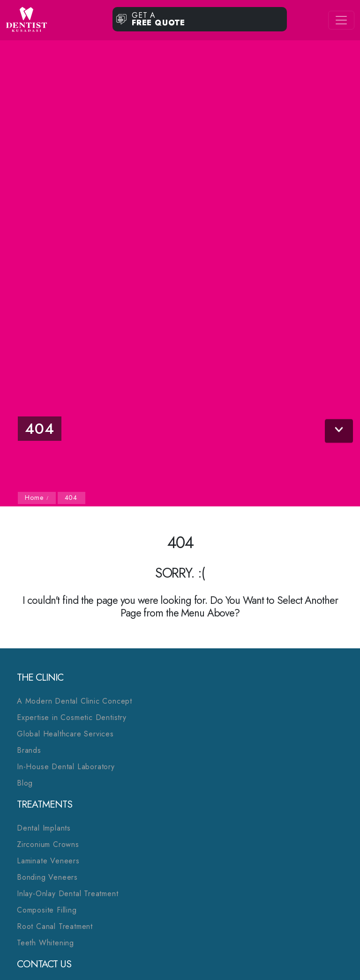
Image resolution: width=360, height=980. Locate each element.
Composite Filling (47, 910)
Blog (25, 783)
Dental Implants (44, 828)
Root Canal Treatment (55, 926)
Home (35, 497)
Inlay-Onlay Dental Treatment (67, 894)
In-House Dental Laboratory (66, 767)
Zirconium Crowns (48, 844)
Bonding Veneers (47, 877)
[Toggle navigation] (341, 20)
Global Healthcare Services (65, 734)
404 (71, 497)
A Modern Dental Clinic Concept (75, 701)
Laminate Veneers (48, 861)
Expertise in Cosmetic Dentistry (72, 717)
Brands (29, 750)
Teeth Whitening (45, 943)
